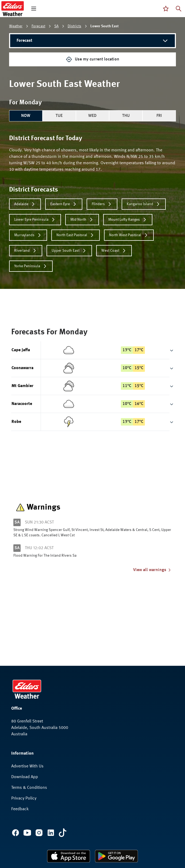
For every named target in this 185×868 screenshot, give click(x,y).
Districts (74, 26)
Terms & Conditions (29, 788)
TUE (59, 116)
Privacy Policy (24, 798)
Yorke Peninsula (31, 266)
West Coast (114, 251)
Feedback (20, 809)
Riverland (26, 251)
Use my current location (92, 59)
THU (126, 116)
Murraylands (28, 235)
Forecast (38, 26)
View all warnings (152, 570)
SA (56, 26)
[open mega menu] (34, 9)
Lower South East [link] (105, 26)
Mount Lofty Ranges (128, 220)
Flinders (102, 204)
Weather (16, 26)
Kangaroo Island (144, 204)
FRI (159, 116)
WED (92, 116)
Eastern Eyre (64, 204)
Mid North (82, 220)
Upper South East (69, 251)
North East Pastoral (76, 235)
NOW (26, 116)
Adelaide (25, 204)
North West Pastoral (129, 235)
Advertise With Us (27, 766)
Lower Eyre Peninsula (35, 220)
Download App (25, 777)
